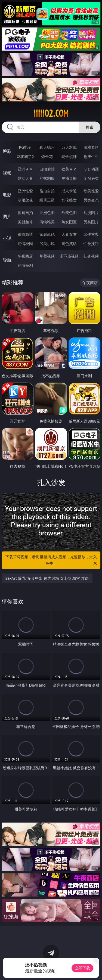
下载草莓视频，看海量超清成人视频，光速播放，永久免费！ (52, 560)
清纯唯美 (47, 222)
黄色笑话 (69, 244)
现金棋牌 (69, 156)
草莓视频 (47, 256)
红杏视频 (91, 256)
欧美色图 (69, 213)
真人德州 (47, 147)
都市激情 (25, 234)
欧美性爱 (91, 191)
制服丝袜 (25, 200)
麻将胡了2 (25, 156)
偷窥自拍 (25, 213)
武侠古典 (91, 234)
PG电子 (25, 147)
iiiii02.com (51, 113)
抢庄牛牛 (91, 156)
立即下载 (82, 968)
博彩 (7, 151)
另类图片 (91, 222)
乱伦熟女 (69, 200)
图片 (7, 216)
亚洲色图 (47, 213)
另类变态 (91, 200)
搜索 (89, 127)
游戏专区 (91, 147)
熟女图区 (69, 222)
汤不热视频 (69, 256)
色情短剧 (25, 265)
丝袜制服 (47, 178)
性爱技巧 (91, 244)
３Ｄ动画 (91, 169)
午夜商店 (25, 256)
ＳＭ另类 (91, 178)
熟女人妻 (25, 178)
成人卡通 (69, 191)
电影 (7, 195)
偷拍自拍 (47, 191)
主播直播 (69, 178)
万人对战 (69, 147)
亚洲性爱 (25, 191)
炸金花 (47, 156)
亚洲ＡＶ (25, 169)
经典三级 (47, 200)
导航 (7, 260)
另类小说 (47, 244)
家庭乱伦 (47, 234)
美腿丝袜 (25, 222)
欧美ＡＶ (69, 169)
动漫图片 (91, 213)
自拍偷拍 (47, 169)
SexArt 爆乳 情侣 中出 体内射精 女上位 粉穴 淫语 (47, 578)
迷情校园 (25, 244)
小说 (7, 238)
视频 (7, 173)
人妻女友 (69, 234)
